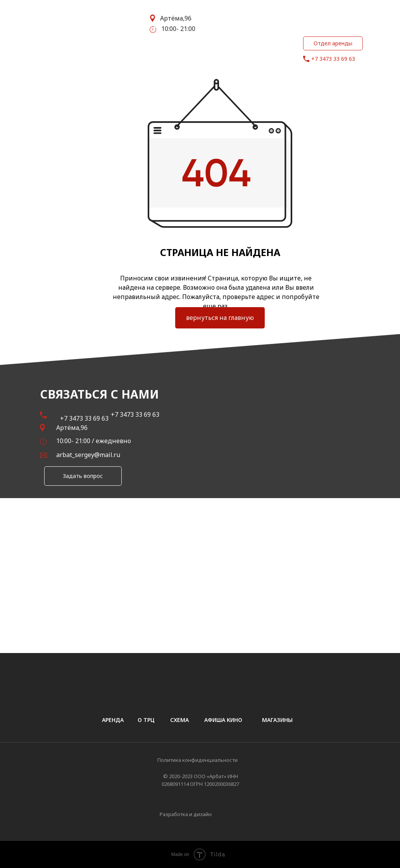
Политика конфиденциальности (197, 760)
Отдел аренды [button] (333, 43)
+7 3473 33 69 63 (333, 59)
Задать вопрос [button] (83, 476)
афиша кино (223, 720)
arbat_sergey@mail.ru (88, 455)
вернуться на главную (220, 318)
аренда (113, 720)
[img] (231, 815)
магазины (277, 720)
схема (179, 720)
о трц (146, 720)
